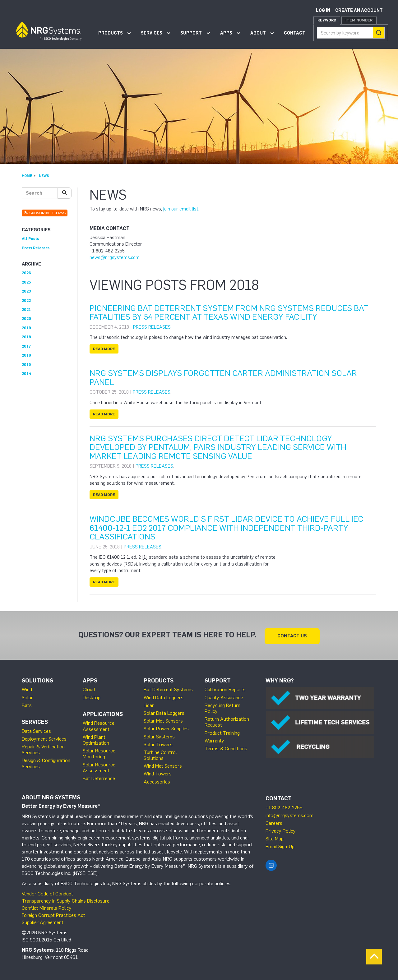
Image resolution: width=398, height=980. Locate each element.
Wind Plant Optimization (96, 739)
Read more (104, 349)
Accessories (157, 780)
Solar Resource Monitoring (99, 752)
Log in (323, 10)
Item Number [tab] (359, 20)
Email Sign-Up (280, 845)
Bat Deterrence (99, 777)
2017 (26, 346)
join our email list (181, 209)
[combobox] (351, 33)
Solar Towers (158, 743)
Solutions (37, 679)
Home (27, 176)
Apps (226, 33)
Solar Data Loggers (164, 712)
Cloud (89, 688)
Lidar (149, 704)
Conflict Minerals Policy (47, 907)
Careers (274, 822)
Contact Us (292, 635)
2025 (26, 282)
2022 (26, 300)
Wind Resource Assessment (99, 725)
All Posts (30, 239)
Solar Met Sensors (163, 720)
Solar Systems (159, 735)
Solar (27, 696)
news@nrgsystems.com (115, 257)
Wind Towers (158, 772)
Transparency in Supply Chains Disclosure (66, 900)
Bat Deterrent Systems (168, 688)
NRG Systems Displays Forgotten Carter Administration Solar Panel (223, 378)
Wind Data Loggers (164, 696)
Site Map (275, 837)
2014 (26, 374)
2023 (26, 291)
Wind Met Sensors (163, 765)
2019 (26, 328)
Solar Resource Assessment (99, 766)
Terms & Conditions (226, 747)
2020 (26, 319)
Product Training (222, 731)
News (44, 176)
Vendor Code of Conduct (47, 892)
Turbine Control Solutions (160, 754)
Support (191, 33)
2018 (26, 337)
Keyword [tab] (327, 20)
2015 (26, 365)
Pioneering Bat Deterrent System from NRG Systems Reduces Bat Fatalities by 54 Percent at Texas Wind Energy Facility (229, 313)
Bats (27, 704)
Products (111, 33)
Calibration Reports (225, 688)
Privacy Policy (281, 830)
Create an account (359, 10)
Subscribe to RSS (45, 213)
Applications (103, 713)
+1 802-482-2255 (284, 806)
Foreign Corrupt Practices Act (53, 914)
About (258, 33)
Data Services (36, 730)
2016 (26, 355)
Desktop (92, 696)
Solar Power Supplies (166, 727)
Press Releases (152, 327)
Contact (295, 33)
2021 (26, 310)
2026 (26, 273)
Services (152, 33)
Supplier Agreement (43, 921)
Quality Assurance (224, 696)
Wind (27, 688)
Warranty (214, 740)
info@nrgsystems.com (289, 814)
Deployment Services (44, 738)
